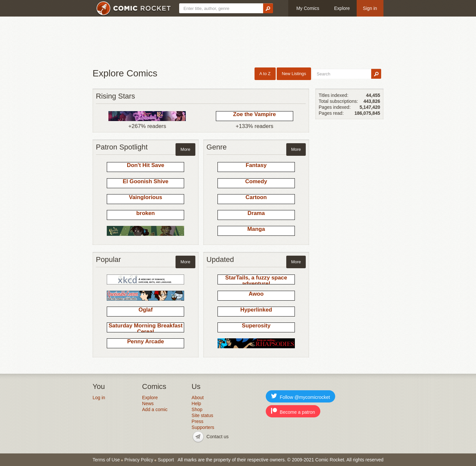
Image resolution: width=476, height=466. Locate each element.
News (148, 403)
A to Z (265, 74)
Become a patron (293, 411)
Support (166, 460)
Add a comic (155, 409)
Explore (342, 8)
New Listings (294, 74)
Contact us (218, 437)
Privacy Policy (139, 460)
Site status (202, 415)
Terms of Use (106, 460)
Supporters (203, 427)
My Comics (308, 8)
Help (197, 403)
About (198, 398)
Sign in (370, 8)
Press (198, 421)
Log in (99, 398)
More (185, 149)
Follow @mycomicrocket (300, 396)
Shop (197, 409)
